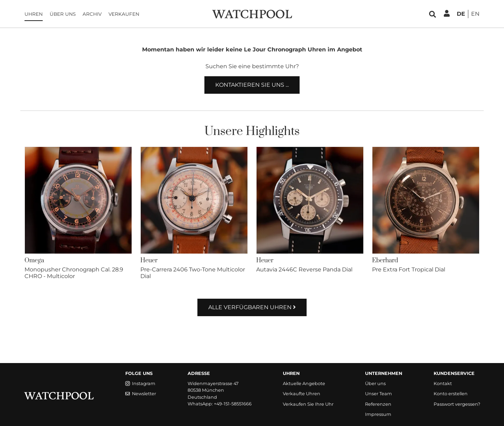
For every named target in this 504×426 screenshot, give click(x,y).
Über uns (63, 14)
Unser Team (379, 394)
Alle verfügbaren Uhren (252, 307)
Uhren (34, 14)
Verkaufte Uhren (302, 394)
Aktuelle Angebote (304, 384)
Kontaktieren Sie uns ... (252, 85)
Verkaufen (124, 14)
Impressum (378, 414)
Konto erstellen (451, 394)
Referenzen (378, 404)
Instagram (140, 384)
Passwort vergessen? (457, 404)
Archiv (92, 14)
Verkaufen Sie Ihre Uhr (308, 404)
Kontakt (443, 384)
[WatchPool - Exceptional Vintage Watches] (252, 13)
